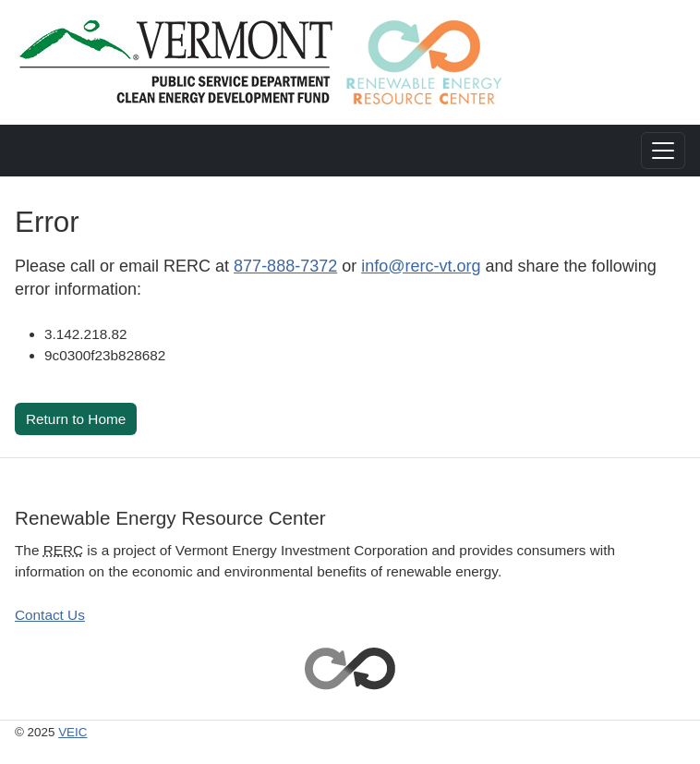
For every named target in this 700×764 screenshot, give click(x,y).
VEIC (72, 732)
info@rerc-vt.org (421, 266)
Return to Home (76, 419)
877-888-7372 (285, 266)
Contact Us (50, 615)
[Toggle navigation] (663, 151)
